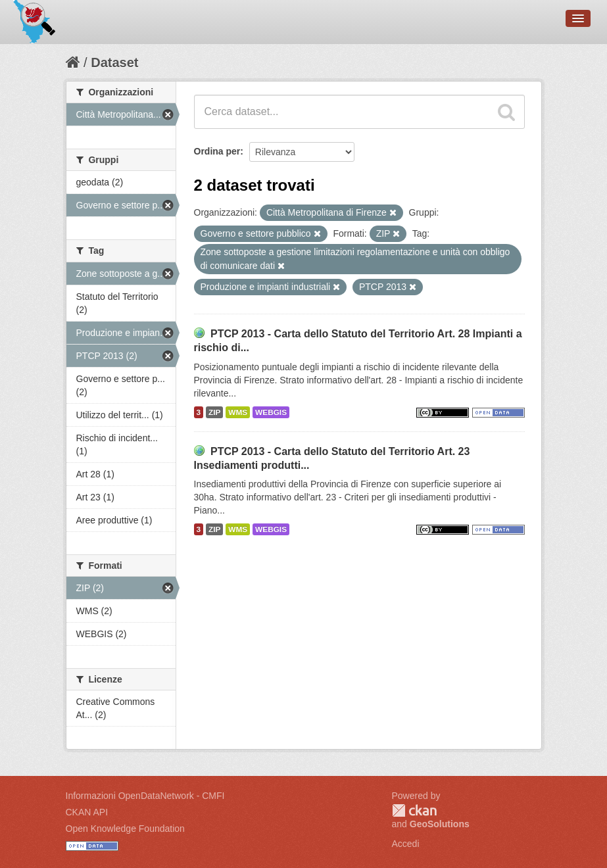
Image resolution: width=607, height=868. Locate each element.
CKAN (414, 810)
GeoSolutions (440, 824)
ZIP (214, 412)
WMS (238, 412)
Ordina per (217, 151)
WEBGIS (271, 412)
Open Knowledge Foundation (125, 829)
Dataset (114, 62)
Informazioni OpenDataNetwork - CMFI (145, 796)
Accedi (406, 844)
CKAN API (87, 812)
